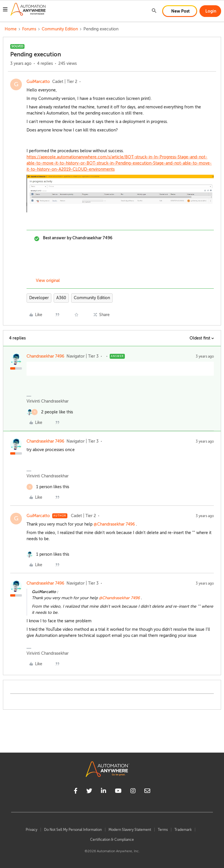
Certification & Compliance (112, 840)
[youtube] (118, 792)
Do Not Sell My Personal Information (73, 830)
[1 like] (48, 487)
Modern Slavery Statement (130, 830)
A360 (61, 298)
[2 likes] (50, 412)
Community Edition (60, 29)
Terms (163, 830)
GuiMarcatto (38, 82)
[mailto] (147, 792)
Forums (29, 29)
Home (11, 29)
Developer (39, 298)
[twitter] (89, 792)
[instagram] (133, 792)
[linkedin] (104, 792)
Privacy (32, 830)
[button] (5, 10)
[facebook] (76, 792)
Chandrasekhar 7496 (45, 356)
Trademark (183, 830)
